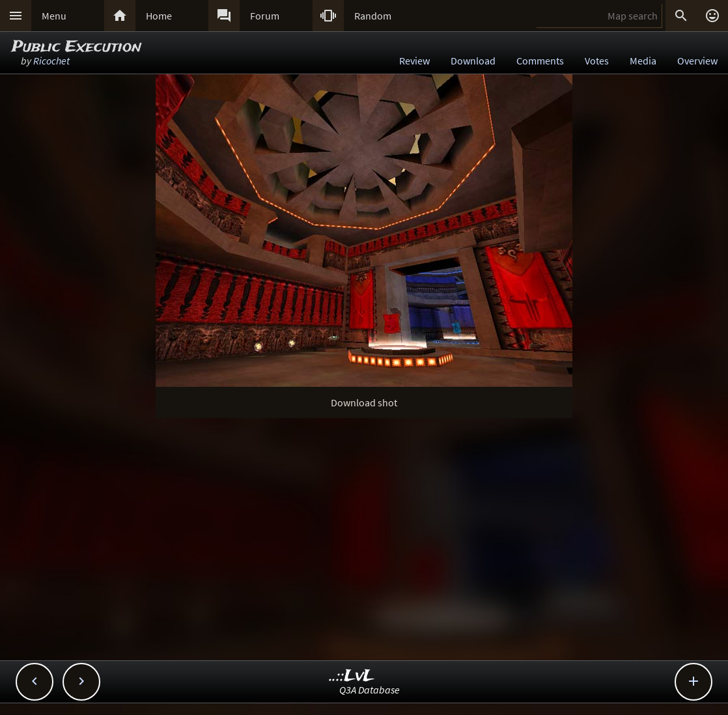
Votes (597, 61)
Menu (54, 16)
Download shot (364, 402)
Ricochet (51, 61)
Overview (697, 61)
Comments (540, 61)
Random (373, 16)
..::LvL (352, 676)
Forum (265, 16)
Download (473, 61)
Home (159, 16)
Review (414, 61)
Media (643, 61)
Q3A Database (370, 690)
